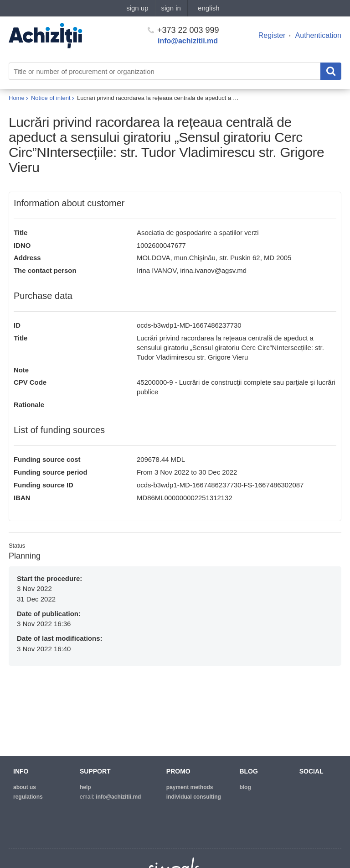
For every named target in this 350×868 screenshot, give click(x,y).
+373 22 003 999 (183, 30)
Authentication (318, 35)
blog (245, 787)
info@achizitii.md (188, 41)
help (85, 787)
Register (272, 35)
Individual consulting (194, 797)
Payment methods (190, 787)
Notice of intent (51, 98)
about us (25, 787)
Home (17, 98)
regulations (28, 797)
